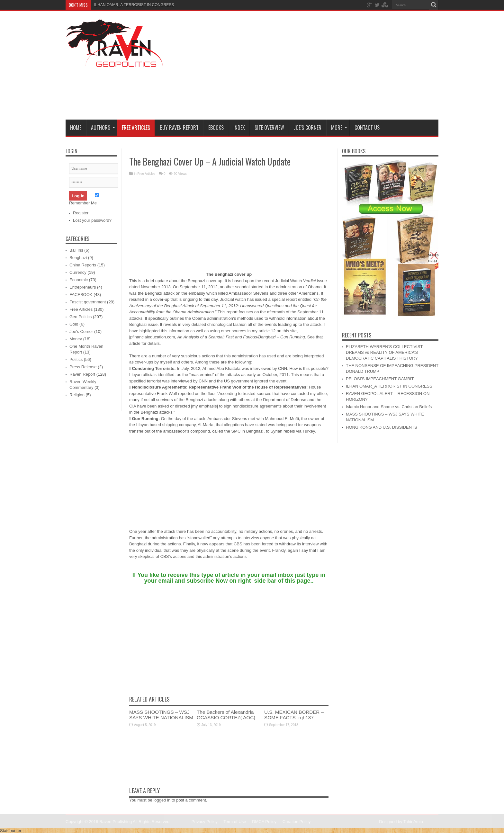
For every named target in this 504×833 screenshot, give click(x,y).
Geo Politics (81, 317)
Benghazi (78, 258)
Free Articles (136, 128)
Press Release (83, 367)
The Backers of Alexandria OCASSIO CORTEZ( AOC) (226, 715)
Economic (79, 280)
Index (239, 128)
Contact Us (367, 128)
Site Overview (269, 128)
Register (81, 213)
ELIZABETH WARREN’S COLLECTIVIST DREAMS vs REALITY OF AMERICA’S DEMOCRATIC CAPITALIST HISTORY (384, 352)
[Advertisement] (321, 67)
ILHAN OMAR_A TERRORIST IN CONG (129, 5)
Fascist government (88, 302)
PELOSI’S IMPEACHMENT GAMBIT (380, 379)
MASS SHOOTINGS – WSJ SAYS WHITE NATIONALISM (161, 715)
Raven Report (82, 374)
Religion (77, 395)
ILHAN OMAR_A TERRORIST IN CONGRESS (389, 386)
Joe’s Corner (308, 128)
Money (76, 339)
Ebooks (216, 128)
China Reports (83, 265)
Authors (103, 128)
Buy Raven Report (179, 128)
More (339, 128)
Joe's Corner (81, 331)
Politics (76, 359)
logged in (162, 800)
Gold (74, 324)
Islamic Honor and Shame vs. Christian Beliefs (389, 407)
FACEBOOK (81, 295)
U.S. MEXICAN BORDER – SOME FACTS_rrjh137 (294, 715)
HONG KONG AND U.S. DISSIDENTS (382, 427)
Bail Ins (76, 250)
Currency (78, 272)
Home (76, 128)
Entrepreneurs (83, 287)
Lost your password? (92, 220)
